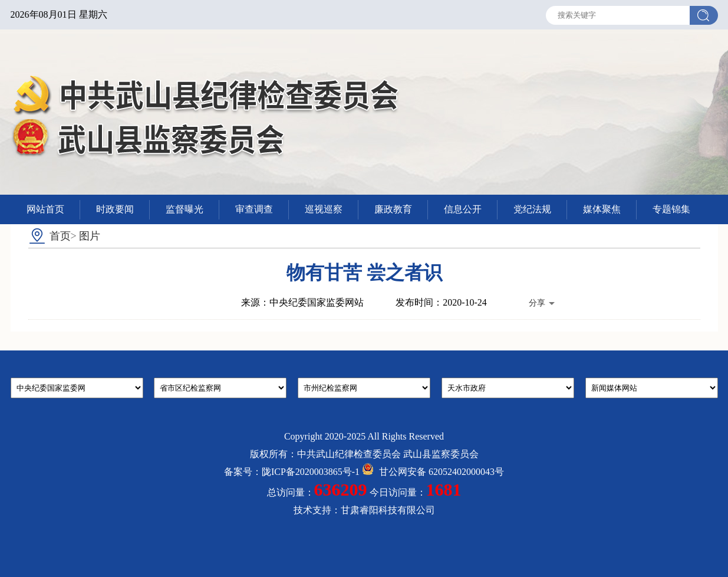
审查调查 (254, 209)
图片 (90, 236)
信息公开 (463, 209)
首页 (60, 236)
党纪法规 (532, 209)
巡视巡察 (324, 209)
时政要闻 (115, 209)
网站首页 (45, 209)
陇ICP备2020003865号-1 (311, 472)
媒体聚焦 (602, 209)
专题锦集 (671, 209)
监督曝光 (185, 209)
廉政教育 (393, 209)
